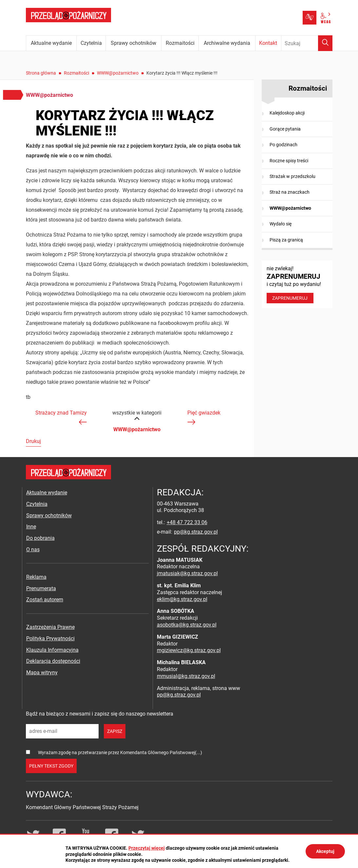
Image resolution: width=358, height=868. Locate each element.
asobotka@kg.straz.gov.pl (187, 625)
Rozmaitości (76, 73)
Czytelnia (37, 504)
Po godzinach (283, 145)
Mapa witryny (42, 673)
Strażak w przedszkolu (292, 176)
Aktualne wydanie (47, 493)
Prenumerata (41, 588)
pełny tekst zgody (51, 766)
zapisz (115, 731)
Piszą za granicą (286, 240)
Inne (31, 527)
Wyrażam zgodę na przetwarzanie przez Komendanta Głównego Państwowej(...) (120, 753)
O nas (33, 549)
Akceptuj (325, 851)
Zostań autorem (45, 600)
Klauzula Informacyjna (52, 650)
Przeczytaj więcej (147, 848)
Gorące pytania (285, 129)
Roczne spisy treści (289, 161)
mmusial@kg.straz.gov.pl (186, 676)
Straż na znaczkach (290, 192)
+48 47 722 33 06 (187, 522)
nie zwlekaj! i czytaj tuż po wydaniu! (297, 284)
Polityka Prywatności (50, 638)
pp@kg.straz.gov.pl (196, 532)
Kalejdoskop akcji (287, 113)
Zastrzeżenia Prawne (50, 627)
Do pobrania (40, 538)
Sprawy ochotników (49, 515)
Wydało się (281, 224)
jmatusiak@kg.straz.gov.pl (187, 573)
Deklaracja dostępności (53, 661)
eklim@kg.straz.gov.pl (182, 599)
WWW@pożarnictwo (118, 73)
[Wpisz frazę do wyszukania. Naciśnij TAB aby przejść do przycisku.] (307, 43)
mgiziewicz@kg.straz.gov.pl (189, 650)
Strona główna (41, 73)
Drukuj (33, 441)
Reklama (36, 577)
